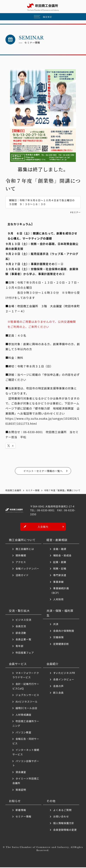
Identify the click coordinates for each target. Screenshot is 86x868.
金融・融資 (60, 549)
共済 (56, 625)
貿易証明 (21, 790)
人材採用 (58, 600)
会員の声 (58, 686)
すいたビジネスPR (64, 673)
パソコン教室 (24, 733)
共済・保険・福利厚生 (60, 613)
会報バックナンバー (27, 569)
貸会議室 (21, 773)
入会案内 (43, 527)
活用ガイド (22, 576)
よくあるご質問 (62, 810)
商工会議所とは (25, 549)
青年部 (20, 646)
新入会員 (58, 693)
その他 (51, 801)
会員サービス (18, 664)
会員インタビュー (64, 680)
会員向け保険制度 (64, 631)
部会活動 (21, 633)
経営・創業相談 (57, 540)
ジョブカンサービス (27, 695)
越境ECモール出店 (27, 709)
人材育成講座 (24, 715)
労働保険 (58, 638)
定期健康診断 (61, 644)
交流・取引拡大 (19, 611)
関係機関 (21, 556)
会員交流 (21, 627)
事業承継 (58, 582)
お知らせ (15, 801)
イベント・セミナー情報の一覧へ (43, 471)
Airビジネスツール (27, 702)
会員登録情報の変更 (65, 830)
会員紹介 (52, 664)
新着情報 (21, 810)
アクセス (21, 563)
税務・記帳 (60, 569)
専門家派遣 (60, 576)
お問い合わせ (61, 817)
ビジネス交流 (24, 620)
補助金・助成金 (62, 556)
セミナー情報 (24, 817)
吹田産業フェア (25, 653)
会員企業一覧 (25, 640)
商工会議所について (22, 540)
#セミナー (75, 212)
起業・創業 (60, 563)
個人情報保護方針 (64, 824)
